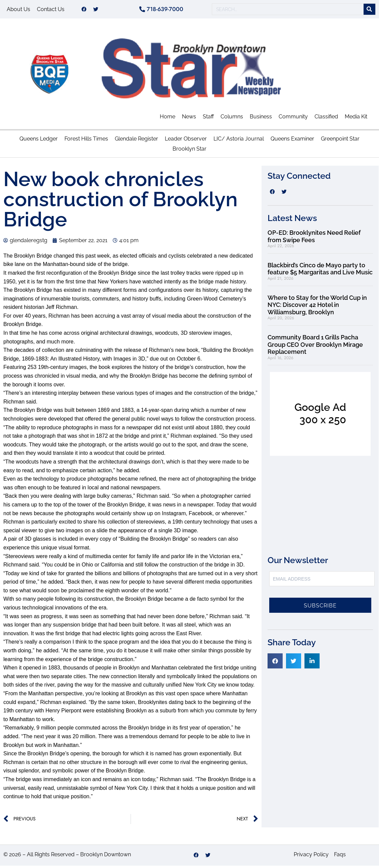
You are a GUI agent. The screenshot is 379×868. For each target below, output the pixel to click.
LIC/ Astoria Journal (239, 141)
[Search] (369, 11)
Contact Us (51, 10)
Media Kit (356, 119)
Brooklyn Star (189, 151)
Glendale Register (136, 141)
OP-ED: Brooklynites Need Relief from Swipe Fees (314, 239)
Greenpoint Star (340, 141)
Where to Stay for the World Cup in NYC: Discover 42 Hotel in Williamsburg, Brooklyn (317, 307)
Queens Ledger (39, 141)
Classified (326, 119)
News (189, 119)
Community (293, 119)
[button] (275, 663)
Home (168, 119)
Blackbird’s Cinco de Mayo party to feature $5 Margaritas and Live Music (320, 271)
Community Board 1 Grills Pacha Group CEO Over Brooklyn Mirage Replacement (315, 347)
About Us (18, 10)
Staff (208, 119)
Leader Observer (186, 141)
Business (261, 119)
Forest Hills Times (86, 141)
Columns (232, 119)
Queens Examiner (292, 141)
